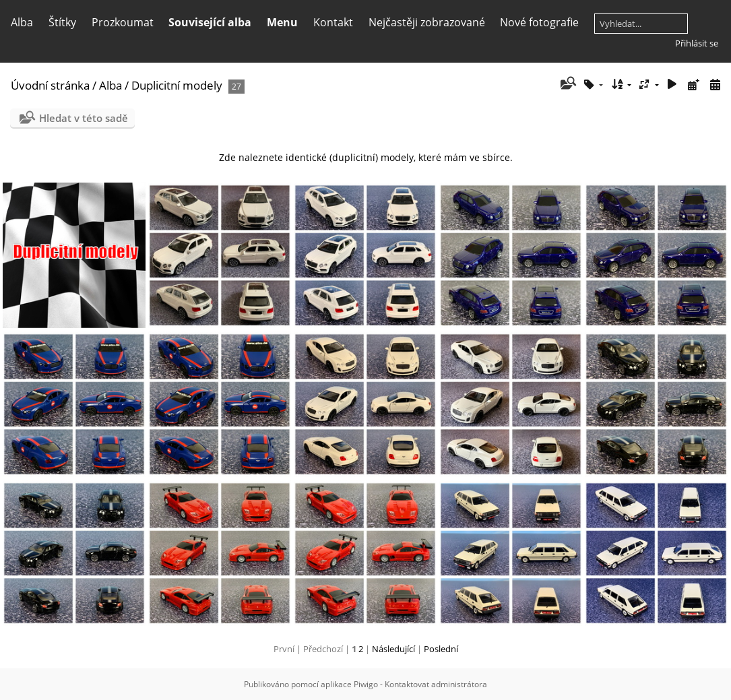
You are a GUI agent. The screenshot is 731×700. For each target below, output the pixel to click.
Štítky (62, 22)
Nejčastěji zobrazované (427, 22)
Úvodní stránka (50, 85)
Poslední (441, 649)
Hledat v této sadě (84, 118)
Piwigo (366, 684)
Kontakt (333, 22)
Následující (393, 649)
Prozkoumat (123, 22)
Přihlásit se (697, 43)
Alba (22, 22)
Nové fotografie (539, 22)
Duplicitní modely (177, 85)
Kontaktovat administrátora (436, 684)
